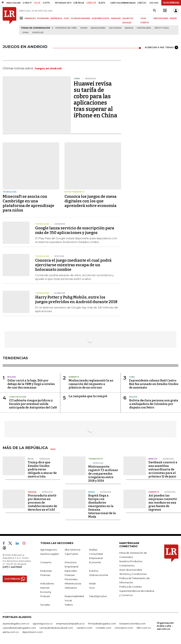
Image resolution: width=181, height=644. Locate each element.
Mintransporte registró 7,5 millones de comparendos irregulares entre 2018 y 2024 (103, 473)
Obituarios (71, 588)
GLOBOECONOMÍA (80, 18)
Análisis (93, 549)
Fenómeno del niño (66, 28)
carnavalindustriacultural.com (56, 628)
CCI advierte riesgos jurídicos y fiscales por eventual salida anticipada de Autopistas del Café (33, 404)
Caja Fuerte (71, 554)
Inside (92, 583)
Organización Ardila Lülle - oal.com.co (165, 626)
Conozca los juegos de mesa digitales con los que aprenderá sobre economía (90, 201)
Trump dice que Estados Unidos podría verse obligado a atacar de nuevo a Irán (42, 469)
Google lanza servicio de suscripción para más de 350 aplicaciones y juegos (75, 230)
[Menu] (22, 18)
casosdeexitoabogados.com (19, 628)
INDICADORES (161, 18)
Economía (95, 562)
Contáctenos (127, 565)
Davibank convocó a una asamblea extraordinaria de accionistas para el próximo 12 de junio (163, 469)
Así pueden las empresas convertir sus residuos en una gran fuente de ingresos (163, 502)
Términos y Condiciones (133, 574)
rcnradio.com (103, 628)
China (25, 33)
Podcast (45, 596)
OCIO (66, 18)
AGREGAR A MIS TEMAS (161, 47)
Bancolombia (98, 28)
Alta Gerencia (72, 549)
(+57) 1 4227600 (12, 567)
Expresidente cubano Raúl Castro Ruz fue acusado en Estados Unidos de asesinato (154, 384)
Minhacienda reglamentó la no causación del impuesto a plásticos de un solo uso (91, 384)
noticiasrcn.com (124, 628)
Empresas (46, 571)
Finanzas (45, 575)
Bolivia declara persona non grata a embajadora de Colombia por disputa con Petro (154, 404)
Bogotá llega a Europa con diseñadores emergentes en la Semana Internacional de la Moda (102, 506)
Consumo (46, 562)
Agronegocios (49, 549)
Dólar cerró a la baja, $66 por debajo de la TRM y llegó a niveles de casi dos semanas (31, 384)
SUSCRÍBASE (171, 3)
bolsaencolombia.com (132, 623)
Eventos (94, 571)
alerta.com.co (11, 632)
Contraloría (144, 28)
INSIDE (173, 18)
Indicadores (47, 583)
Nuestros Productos (131, 561)
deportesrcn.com (32, 632)
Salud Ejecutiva (98, 596)
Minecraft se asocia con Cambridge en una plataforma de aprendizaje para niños (28, 203)
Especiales (71, 571)
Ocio (92, 588)
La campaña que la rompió (88, 396)
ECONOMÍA (43, 18)
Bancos (129, 28)
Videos (69, 604)
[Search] (154, 11)
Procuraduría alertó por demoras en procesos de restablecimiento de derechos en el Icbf (42, 502)
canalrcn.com (84, 628)
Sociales (45, 604)
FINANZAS (30, 18)
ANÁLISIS (116, 18)
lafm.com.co (144, 628)
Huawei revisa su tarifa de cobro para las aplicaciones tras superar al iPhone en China (95, 100)
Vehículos (38, 33)
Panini (84, 28)
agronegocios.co (43, 623)
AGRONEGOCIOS (101, 18)
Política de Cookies (130, 586)
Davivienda (115, 28)
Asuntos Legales (50, 554)
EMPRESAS (56, 18)
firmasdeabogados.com (102, 623)
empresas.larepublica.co (70, 623)
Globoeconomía (99, 575)
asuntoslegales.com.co (16, 623)
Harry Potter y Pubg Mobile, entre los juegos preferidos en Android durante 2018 (76, 300)
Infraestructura (73, 583)
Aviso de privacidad (131, 570)
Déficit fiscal (162, 28)
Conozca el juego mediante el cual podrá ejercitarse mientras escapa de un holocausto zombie (73, 265)
